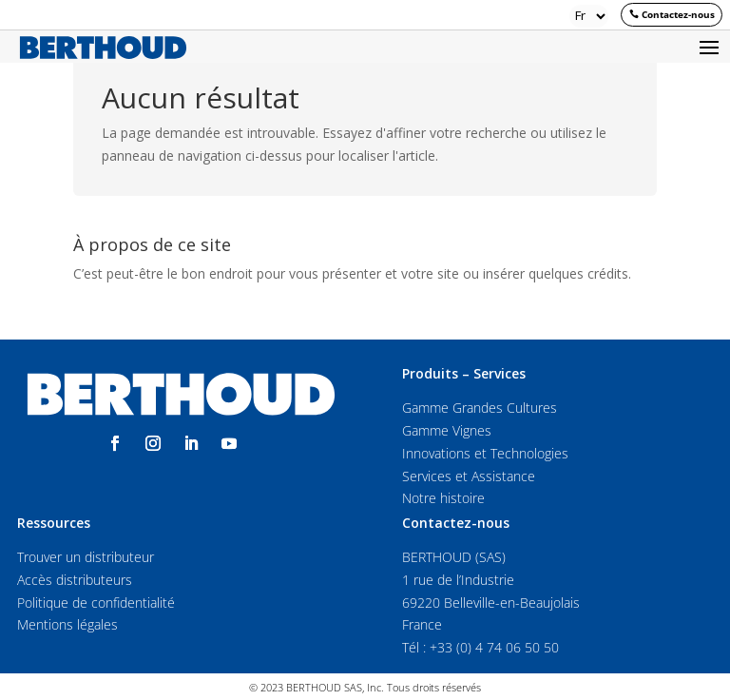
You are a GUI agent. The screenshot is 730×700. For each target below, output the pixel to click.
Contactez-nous (678, 14)
